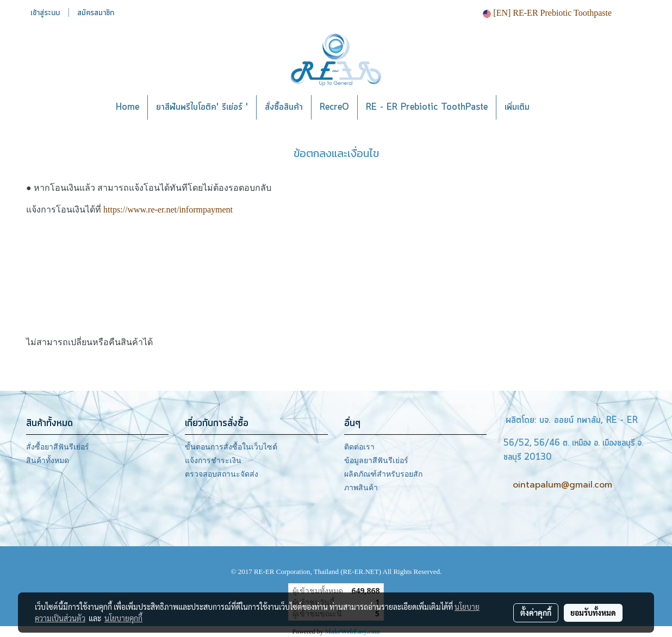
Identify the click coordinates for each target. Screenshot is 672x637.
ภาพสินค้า (361, 488)
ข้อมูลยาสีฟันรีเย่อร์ (376, 461)
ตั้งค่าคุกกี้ (536, 613)
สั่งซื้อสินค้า (284, 107)
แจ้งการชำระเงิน (213, 461)
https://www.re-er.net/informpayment (168, 210)
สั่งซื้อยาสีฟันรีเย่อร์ (58, 447)
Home (127, 107)
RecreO (334, 107)
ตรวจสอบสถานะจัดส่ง (222, 474)
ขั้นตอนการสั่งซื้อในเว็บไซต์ (231, 447)
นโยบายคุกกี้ (123, 618)
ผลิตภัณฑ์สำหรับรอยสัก (383, 474)
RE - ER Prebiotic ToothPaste (427, 107)
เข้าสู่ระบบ (45, 13)
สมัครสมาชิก (96, 13)
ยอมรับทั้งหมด (593, 613)
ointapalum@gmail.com (562, 485)
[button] (554, 108)
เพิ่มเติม (517, 107)
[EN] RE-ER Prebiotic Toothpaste (547, 13)
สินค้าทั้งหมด (48, 461)
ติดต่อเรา (359, 447)
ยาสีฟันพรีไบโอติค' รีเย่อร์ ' (202, 107)
